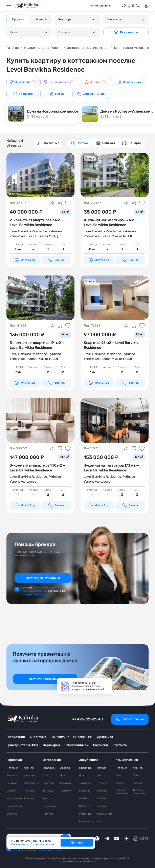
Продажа (12, 768)
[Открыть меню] (9, 6)
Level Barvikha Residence (28, 231)
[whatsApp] (97, 838)
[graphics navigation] (79, 143)
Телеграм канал (81, 686)
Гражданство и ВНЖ (22, 745)
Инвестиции (83, 737)
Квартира (12, 775)
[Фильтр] (126, 32)
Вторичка (12, 814)
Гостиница (85, 814)
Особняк (11, 791)
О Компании (16, 737)
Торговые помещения (122, 792)
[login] (145, 6)
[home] (27, 6)
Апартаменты (14, 798)
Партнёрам (51, 745)
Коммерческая (127, 760)
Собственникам (76, 745)
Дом (45, 775)
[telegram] (107, 838)
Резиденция (50, 806)
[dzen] (126, 838)
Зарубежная (89, 760)
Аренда (29, 768)
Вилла (100, 821)
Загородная (52, 760)
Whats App (25, 260)
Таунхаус (29, 798)
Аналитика (38, 737)
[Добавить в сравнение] (60, 203)
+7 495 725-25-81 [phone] (101, 6)
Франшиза (105, 737)
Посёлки (48, 814)
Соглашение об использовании (33, 844)
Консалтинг (60, 737)
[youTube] (117, 838)
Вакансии (101, 745)
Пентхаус (12, 783)
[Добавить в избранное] (68, 203)
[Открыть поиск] (138, 6)
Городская (15, 760)
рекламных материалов (34, 594)
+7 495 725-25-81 (88, 719)
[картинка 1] (40, 175)
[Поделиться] (52, 203)
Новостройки (14, 806)
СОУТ (144, 838)
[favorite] (131, 6)
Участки (47, 798)
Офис (118, 775)
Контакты (120, 745)
